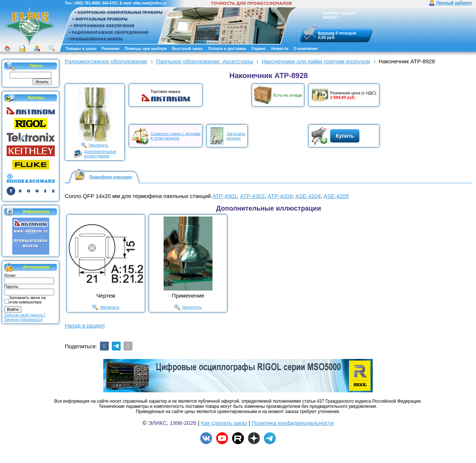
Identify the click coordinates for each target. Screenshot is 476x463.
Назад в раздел (85, 326)
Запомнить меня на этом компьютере (27, 300)
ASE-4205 (336, 196)
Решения (110, 48)
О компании (306, 48)
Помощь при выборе (146, 48)
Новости (280, 48)
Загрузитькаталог (236, 136)
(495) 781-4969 (87, 3)
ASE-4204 (308, 196)
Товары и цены (81, 48)
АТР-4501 (225, 196)
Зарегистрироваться (23, 319)
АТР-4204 (280, 196)
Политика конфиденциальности (293, 423)
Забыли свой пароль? (25, 315)
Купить (345, 136)
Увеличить (98, 145)
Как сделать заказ (224, 423)
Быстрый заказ (187, 48)
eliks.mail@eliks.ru (150, 3)
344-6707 (110, 3)
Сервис (258, 48)
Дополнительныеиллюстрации (100, 154)
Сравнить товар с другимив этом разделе (175, 136)
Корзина (326, 33)
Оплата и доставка (227, 48)
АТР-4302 (252, 196)
